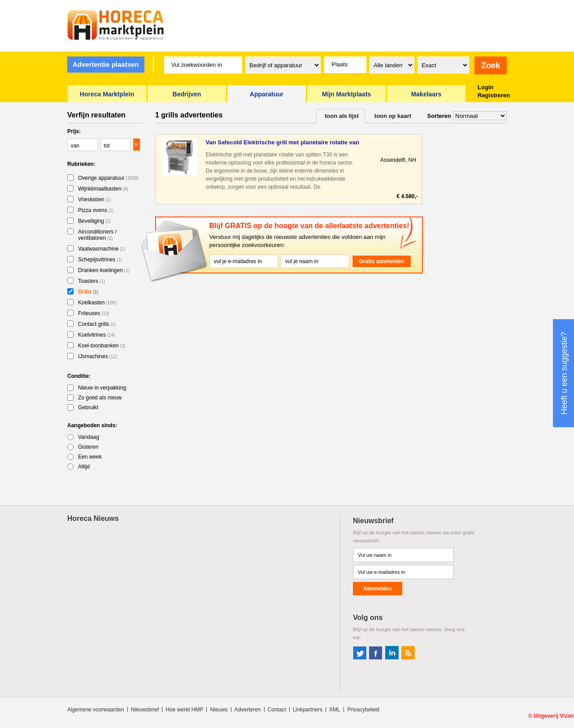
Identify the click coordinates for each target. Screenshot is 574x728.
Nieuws (219, 710)
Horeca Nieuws (93, 518)
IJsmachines (98, 356)
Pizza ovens (96, 210)
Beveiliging (94, 221)
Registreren (494, 95)
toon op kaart (393, 116)
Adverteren (248, 710)
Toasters (91, 281)
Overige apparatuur (108, 178)
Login (485, 87)
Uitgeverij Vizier (554, 716)
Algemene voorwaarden (96, 710)
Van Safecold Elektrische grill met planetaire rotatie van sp (282, 143)
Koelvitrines (97, 335)
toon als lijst (342, 116)
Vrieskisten (94, 199)
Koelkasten (97, 303)
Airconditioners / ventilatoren (97, 235)
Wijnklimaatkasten (103, 189)
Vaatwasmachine (102, 249)
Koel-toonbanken (102, 346)
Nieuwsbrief (145, 710)
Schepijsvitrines (100, 260)
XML (335, 710)
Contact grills (97, 324)
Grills (88, 292)
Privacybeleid (363, 710)
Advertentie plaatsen (106, 64)
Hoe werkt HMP (184, 710)
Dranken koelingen (104, 270)
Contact (277, 710)
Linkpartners (308, 710)
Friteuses (94, 313)
